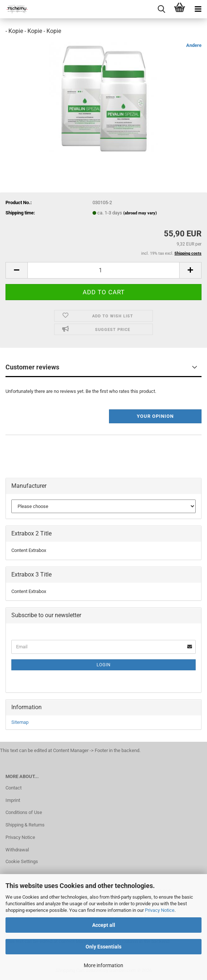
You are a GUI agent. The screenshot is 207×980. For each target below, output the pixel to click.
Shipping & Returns (25, 825)
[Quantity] (103, 270)
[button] (16, 270)
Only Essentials (103, 947)
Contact (14, 788)
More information (103, 965)
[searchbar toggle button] (161, 9)
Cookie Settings (22, 861)
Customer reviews (32, 367)
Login (104, 665)
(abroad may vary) (140, 213)
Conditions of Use (24, 812)
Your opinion (155, 416)
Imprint (13, 800)
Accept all (104, 925)
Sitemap (20, 722)
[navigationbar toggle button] (198, 9)
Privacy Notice (160, 910)
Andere (194, 45)
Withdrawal (17, 850)
